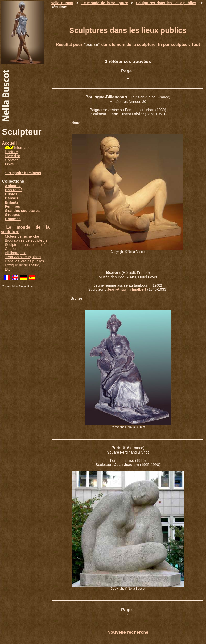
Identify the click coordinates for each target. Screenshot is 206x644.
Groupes (13, 215)
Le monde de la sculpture (105, 3)
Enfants (12, 202)
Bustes (11, 194)
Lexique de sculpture (22, 265)
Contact (11, 160)
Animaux (13, 186)
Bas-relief (13, 190)
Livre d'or (13, 156)
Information (23, 148)
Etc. (8, 269)
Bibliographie (16, 253)
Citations (12, 249)
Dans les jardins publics (24, 261)
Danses (11, 198)
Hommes (13, 219)
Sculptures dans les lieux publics (166, 3)
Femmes (12, 206)
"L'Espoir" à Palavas (23, 173)
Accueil (9, 143)
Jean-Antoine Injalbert (23, 257)
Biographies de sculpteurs (26, 240)
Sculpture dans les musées (27, 245)
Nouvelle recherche (128, 632)
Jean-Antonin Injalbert (127, 289)
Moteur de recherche (22, 236)
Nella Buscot (62, 3)
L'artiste (11, 152)
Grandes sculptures (22, 211)
